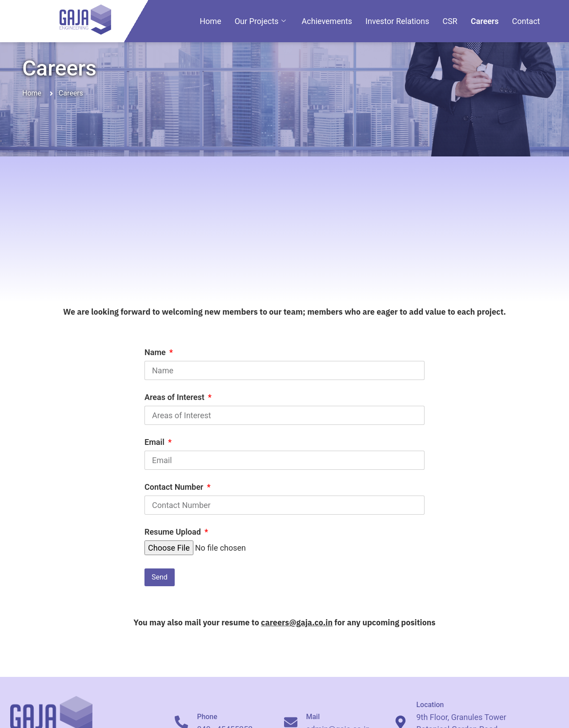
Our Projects (260, 21)
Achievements (327, 21)
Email (155, 442)
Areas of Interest (175, 398)
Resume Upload (174, 532)
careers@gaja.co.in (297, 622)
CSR (450, 21)
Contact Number (175, 487)
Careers (485, 21)
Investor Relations (397, 21)
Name (156, 353)
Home (210, 21)
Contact (526, 21)
